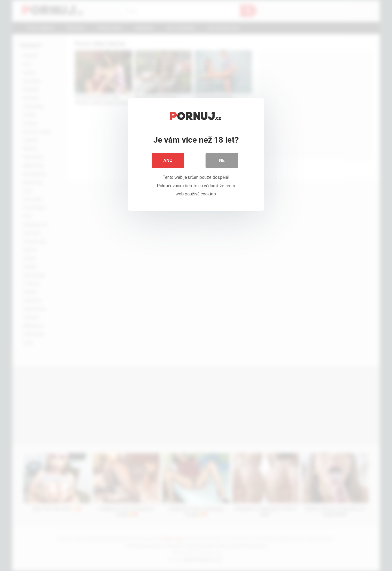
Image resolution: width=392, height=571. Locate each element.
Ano (168, 160)
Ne (222, 160)
